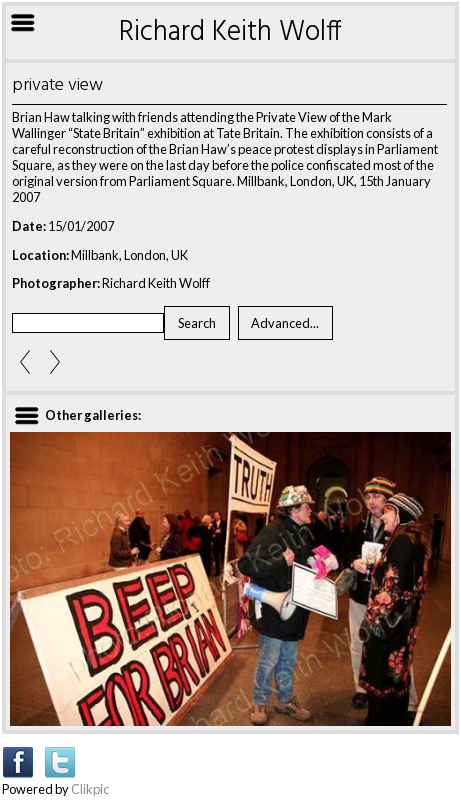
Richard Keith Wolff (230, 32)
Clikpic (90, 789)
